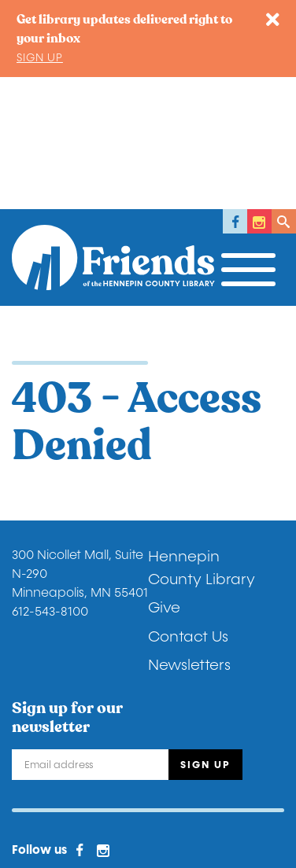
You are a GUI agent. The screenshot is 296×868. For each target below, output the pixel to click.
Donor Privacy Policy (74, 751)
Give (164, 476)
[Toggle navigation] (253, 134)
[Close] (273, 20)
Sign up (40, 58)
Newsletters (189, 533)
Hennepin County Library (202, 436)
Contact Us (188, 505)
